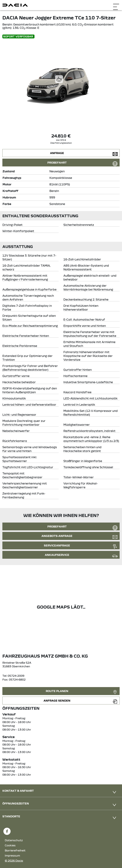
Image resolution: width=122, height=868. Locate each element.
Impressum (12, 855)
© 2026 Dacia (14, 861)
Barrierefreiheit (15, 850)
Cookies (10, 845)
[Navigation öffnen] (116, 5)
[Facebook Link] (7, 830)
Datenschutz (14, 840)
